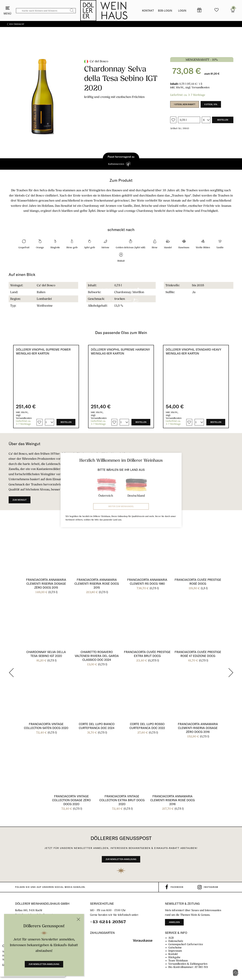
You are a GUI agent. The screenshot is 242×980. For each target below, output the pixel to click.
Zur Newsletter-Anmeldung (44, 964)
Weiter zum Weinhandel (121, 506)
